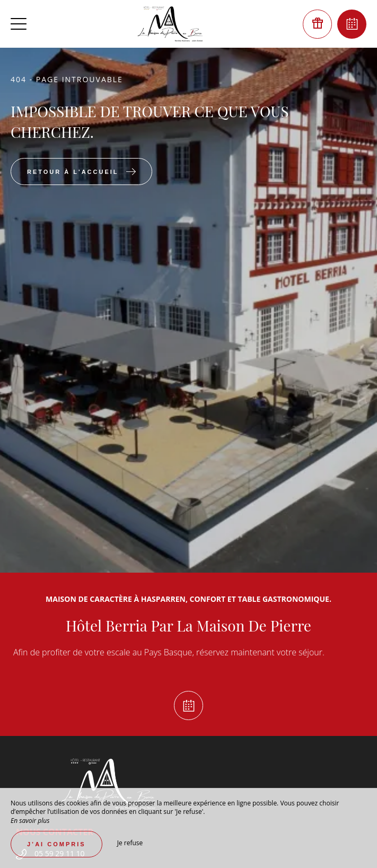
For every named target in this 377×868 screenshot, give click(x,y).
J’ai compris (56, 844)
